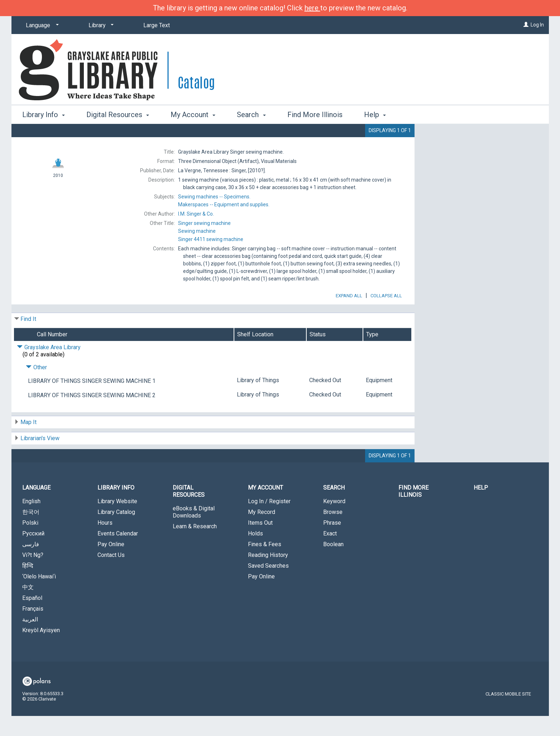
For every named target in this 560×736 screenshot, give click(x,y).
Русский (33, 554)
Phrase (332, 543)
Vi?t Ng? (33, 575)
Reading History (268, 575)
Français (33, 629)
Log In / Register (269, 521)
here (312, 8)
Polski (30, 543)
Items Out (260, 543)
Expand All (349, 316)
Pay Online (111, 564)
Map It (28, 442)
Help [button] (375, 115)
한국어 (31, 532)
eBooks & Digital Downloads (194, 532)
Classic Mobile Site (508, 714)
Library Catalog (116, 532)
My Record (262, 532)
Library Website (117, 521)
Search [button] (251, 115)
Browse (333, 532)
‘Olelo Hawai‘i (39, 597)
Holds (255, 554)
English (31, 521)
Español (32, 618)
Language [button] (36, 508)
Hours (105, 543)
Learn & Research (195, 546)
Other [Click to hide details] (36, 387)
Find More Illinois (315, 115)
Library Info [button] (44, 115)
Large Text (157, 25)
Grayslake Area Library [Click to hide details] (49, 367)
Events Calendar (118, 554)
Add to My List (480, 150)
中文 (28, 607)
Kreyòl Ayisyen (41, 650)
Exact (330, 554)
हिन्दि (28, 586)
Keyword (334, 521)
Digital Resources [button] (118, 115)
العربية (30, 639)
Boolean (333, 564)
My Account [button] (193, 115)
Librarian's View (40, 458)
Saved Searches (268, 586)
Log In (537, 25)
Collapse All (386, 316)
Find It (28, 339)
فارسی (31, 564)
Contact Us (111, 575)
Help (481, 508)
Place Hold (459, 135)
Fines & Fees (265, 564)
